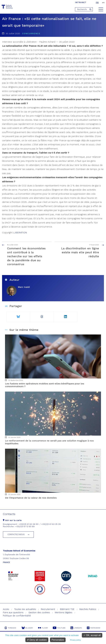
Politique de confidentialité (17, 616)
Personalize (58, 640)
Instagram (94, 628)
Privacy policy (75, 640)
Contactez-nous (16, 534)
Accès (6, 609)
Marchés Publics (88, 609)
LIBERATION (20, 233)
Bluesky (27, 628)
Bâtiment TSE (67, 609)
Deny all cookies (37, 640)
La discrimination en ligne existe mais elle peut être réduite (82, 251)
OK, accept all (92, 635)
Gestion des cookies (39, 612)
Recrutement (48, 609)
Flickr (43, 628)
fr (97, 3)
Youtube (59, 628)
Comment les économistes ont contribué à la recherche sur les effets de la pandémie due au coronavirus (24, 255)
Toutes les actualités (25, 609)
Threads (10, 628)
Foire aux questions (13, 612)
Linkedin (76, 628)
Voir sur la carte (12, 520)
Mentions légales (64, 612)
